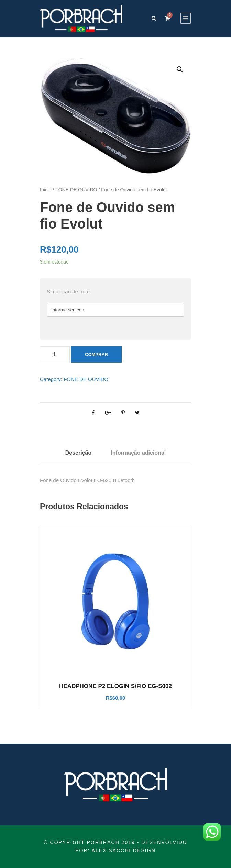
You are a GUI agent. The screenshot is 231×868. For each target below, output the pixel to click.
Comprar (96, 354)
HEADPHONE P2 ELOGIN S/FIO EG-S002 (115, 686)
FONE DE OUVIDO (76, 190)
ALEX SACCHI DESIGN (124, 850)
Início (46, 190)
